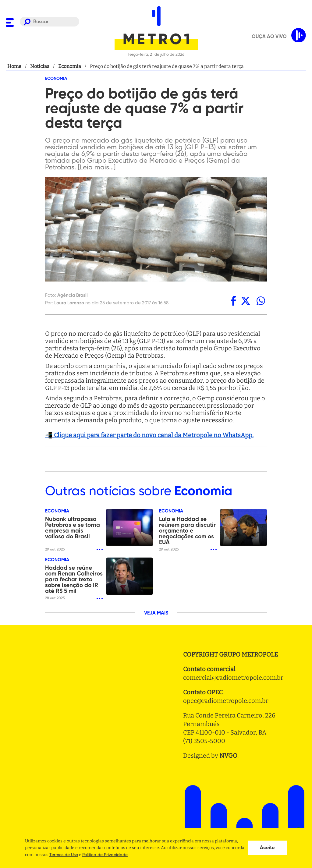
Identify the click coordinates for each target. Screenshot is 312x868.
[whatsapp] (261, 301)
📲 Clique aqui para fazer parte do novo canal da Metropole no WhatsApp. (149, 435)
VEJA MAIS (156, 613)
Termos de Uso (64, 855)
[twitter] (246, 301)
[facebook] (233, 301)
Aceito (267, 848)
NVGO (228, 756)
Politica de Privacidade (105, 855)
